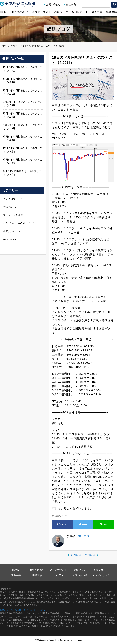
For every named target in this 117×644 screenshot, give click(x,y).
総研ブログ (61, 12)
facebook (62, 524)
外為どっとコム (101, 575)
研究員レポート (12, 231)
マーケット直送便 (13, 215)
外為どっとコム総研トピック (19, 223)
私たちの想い (20, 12)
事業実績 (112, 12)
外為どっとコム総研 (18, 4)
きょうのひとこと (13, 199)
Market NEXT (11, 240)
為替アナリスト (41, 12)
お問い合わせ (53, 4)
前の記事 (76, 555)
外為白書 (97, 12)
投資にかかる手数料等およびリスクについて (21, 610)
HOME (4, 12)
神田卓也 (84, 536)
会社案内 (71, 4)
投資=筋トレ (10, 207)
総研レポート (80, 12)
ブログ (14, 46)
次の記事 (90, 555)
